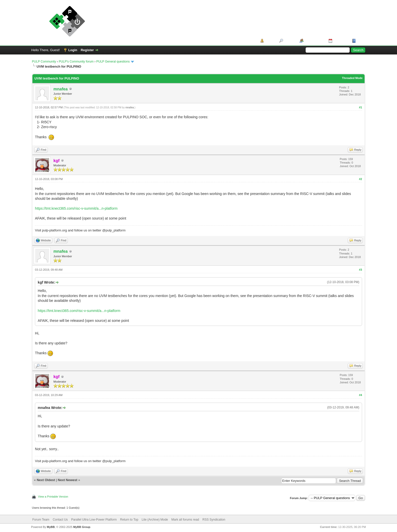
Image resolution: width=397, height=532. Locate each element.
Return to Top (129, 520)
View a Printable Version (53, 497)
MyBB (51, 527)
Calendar (341, 41)
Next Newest (67, 480)
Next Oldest (46, 480)
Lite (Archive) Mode (155, 520)
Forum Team (41, 520)
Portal (270, 41)
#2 (361, 179)
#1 (361, 107)
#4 (361, 395)
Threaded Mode (352, 78)
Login (73, 50)
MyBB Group (82, 527)
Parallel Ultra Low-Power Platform (94, 520)
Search (290, 41)
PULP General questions (113, 62)
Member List (314, 41)
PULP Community (44, 62)
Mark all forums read (185, 520)
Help (361, 41)
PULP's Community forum (76, 62)
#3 (361, 270)
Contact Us (60, 520)
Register (87, 50)
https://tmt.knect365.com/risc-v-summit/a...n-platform (76, 208)
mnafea (61, 89)
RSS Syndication (214, 520)
